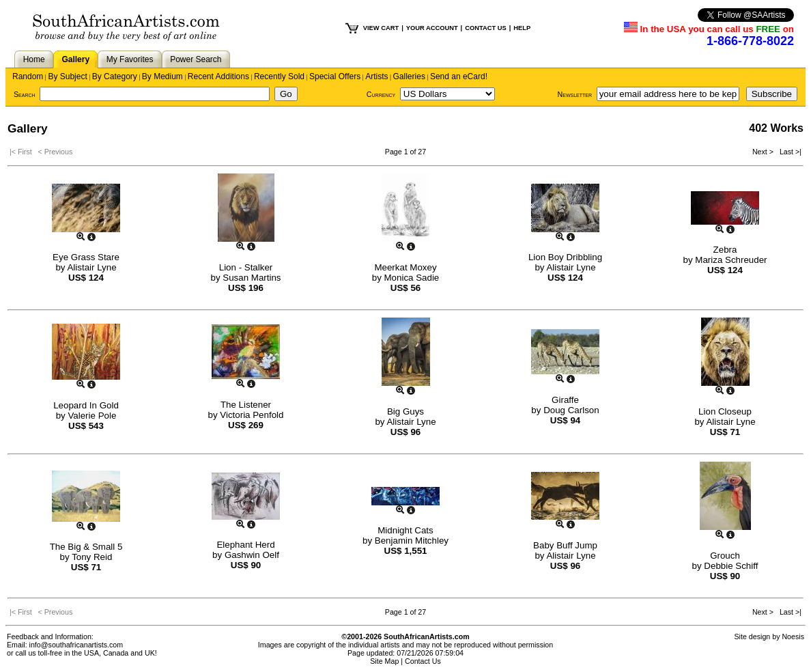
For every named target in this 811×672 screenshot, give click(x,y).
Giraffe (565, 400)
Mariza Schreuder (731, 260)
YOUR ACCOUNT (432, 28)
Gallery (75, 59)
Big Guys (405, 411)
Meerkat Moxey (405, 267)
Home (34, 59)
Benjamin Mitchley (412, 541)
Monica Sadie (412, 278)
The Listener (246, 405)
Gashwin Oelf (252, 555)
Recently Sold (279, 76)
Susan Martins (252, 278)
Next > (764, 152)
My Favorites (130, 59)
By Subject (67, 76)
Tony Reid (92, 557)
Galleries (409, 76)
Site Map (384, 661)
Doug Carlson (571, 410)
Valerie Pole (92, 416)
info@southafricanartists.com (76, 645)
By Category (115, 76)
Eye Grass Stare (86, 257)
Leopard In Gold (86, 405)
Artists (376, 76)
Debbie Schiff (731, 566)
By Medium (162, 76)
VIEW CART (381, 28)
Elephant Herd (245, 545)
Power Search (196, 59)
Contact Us (423, 661)
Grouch (725, 556)
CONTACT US (485, 28)
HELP (522, 28)
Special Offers (335, 76)
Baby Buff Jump (565, 545)
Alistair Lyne (91, 267)
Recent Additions (218, 76)
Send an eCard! (459, 76)
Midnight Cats (405, 530)
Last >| (788, 152)
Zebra (725, 250)
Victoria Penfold (252, 415)
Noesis (793, 636)
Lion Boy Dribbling (565, 257)
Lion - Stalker (246, 267)
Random (28, 76)
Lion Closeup (725, 411)
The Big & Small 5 (86, 547)
